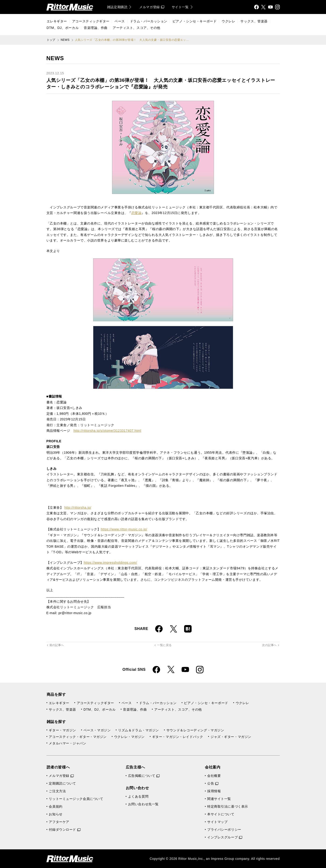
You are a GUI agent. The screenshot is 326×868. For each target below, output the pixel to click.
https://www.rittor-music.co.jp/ (124, 529)
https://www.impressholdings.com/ (110, 563)
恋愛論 (137, 213)
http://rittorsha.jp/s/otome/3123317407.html (107, 431)
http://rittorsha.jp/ (78, 508)
